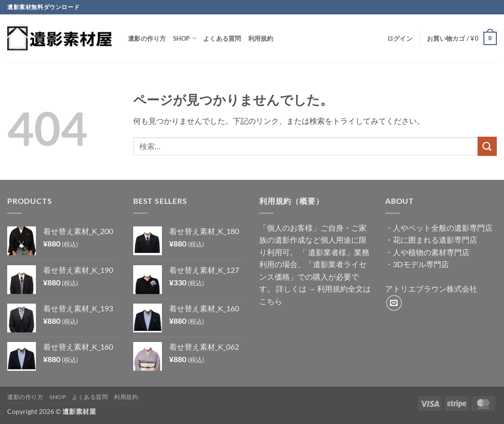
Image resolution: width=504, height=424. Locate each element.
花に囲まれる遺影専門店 (435, 240)
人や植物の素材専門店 (431, 252)
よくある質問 (222, 38)
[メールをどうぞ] (394, 303)
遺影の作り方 (147, 38)
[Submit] (487, 146)
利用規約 (261, 38)
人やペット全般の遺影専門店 (443, 228)
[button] (400, 38)
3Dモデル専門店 (421, 264)
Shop (185, 38)
